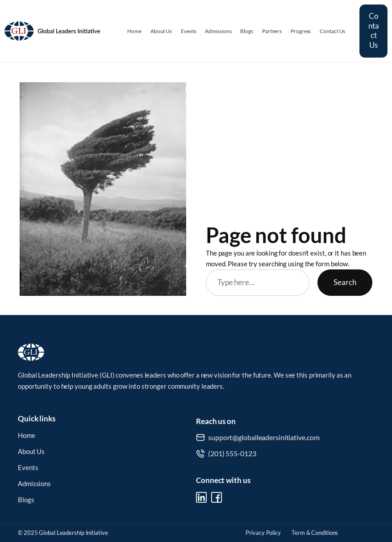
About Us (31, 452)
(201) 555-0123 (232, 453)
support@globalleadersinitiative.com (264, 437)
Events (28, 468)
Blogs (26, 500)
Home (27, 435)
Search (345, 282)
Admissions (34, 484)
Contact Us (374, 31)
